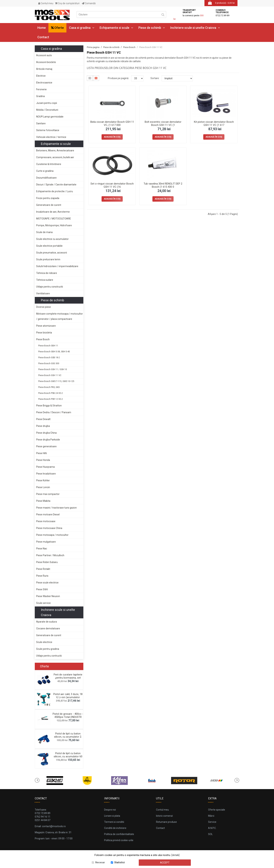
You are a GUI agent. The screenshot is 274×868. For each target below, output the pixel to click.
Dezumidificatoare (46, 178)
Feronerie (41, 89)
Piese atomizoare (46, 326)
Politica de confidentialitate (119, 834)
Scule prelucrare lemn (48, 259)
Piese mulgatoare (46, 542)
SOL (210, 834)
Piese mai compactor (48, 494)
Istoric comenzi (164, 816)
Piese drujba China (46, 433)
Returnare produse (166, 822)
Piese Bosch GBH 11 (48, 346)
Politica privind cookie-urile (119, 840)
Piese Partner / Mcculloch (50, 555)
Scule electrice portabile (49, 246)
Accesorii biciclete (46, 62)
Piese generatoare (46, 446)
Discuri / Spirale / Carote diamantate (56, 185)
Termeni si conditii (114, 822)
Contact (43, 37)
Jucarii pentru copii (47, 103)
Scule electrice (44, 642)
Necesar (100, 862)
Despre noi (110, 810)
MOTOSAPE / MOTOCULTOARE (54, 219)
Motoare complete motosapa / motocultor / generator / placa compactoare (60, 316)
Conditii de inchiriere (115, 828)
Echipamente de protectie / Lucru (55, 191)
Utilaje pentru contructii (49, 656)
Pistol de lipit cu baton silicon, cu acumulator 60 (68, 755)
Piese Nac (42, 549)
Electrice (41, 76)
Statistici (120, 862)
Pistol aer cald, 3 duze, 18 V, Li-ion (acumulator (68, 696)
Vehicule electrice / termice (51, 137)
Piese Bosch (43, 339)
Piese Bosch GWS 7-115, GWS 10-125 (56, 381)
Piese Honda (43, 460)
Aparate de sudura (46, 622)
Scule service (43, 603)
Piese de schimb (152, 28)
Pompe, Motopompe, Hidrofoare (54, 225)
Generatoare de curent (49, 205)
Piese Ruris (42, 576)
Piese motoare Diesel (48, 514)
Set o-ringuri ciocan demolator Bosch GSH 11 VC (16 (112, 185)
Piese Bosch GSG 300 (49, 363)
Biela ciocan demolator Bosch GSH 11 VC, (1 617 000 (112, 123)
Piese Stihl (42, 589)
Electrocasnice (44, 83)
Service (212, 822)
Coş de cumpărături (67, 3)
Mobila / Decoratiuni (47, 110)
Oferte (57, 28)
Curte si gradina (45, 171)
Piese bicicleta (44, 333)
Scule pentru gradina (48, 649)
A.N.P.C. (212, 828)
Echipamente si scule (116, 28)
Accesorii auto (44, 55)
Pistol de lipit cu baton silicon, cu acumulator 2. (68, 735)
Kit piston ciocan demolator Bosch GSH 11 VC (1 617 (214, 123)
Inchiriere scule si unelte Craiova (195, 28)
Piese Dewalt (43, 419)
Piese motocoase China (49, 528)
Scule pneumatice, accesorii (52, 253)
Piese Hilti (42, 453)
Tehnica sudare (45, 280)
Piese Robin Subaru (47, 562)
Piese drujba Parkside (48, 440)
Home (42, 28)
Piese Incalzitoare (46, 474)
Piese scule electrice (47, 583)
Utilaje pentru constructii (50, 287)
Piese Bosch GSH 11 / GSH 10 (53, 369)
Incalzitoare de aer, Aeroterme (53, 212)
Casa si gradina (82, 28)
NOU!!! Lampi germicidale (50, 117)
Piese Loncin (43, 487)
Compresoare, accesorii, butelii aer (55, 157)
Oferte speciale (217, 810)
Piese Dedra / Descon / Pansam (54, 412)
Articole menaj (44, 69)
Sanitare (41, 123)
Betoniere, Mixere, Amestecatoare (55, 150)
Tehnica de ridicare (47, 273)
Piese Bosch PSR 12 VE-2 (51, 399)
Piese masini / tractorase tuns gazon (56, 508)
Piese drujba (43, 426)
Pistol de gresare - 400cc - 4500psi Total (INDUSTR (68, 715)
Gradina (40, 96)
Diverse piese (44, 307)
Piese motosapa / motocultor (52, 535)
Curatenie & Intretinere (49, 164)
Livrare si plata (112, 816)
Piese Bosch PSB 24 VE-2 (51, 393)
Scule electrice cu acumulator (52, 239)
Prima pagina (93, 47)
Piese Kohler (43, 480)
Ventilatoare (43, 293)
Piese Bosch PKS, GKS (49, 387)
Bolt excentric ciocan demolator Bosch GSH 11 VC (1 (163, 123)
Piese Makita (43, 501)
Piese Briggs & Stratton (49, 406)
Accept (165, 863)
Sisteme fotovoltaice (48, 130)
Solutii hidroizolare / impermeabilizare (57, 266)
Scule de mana (44, 232)
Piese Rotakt (43, 569)
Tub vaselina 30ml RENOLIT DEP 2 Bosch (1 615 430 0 (163, 185)
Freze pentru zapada (48, 198)
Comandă (89, 3)
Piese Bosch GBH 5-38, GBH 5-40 (54, 352)
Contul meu (46, 3)
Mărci (211, 816)
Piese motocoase (46, 521)
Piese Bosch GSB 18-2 (49, 358)
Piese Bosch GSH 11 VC (50, 375)
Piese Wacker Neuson (48, 596)
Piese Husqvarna (45, 467)
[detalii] (175, 855)
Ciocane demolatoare (48, 628)
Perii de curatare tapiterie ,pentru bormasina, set (68, 676)
